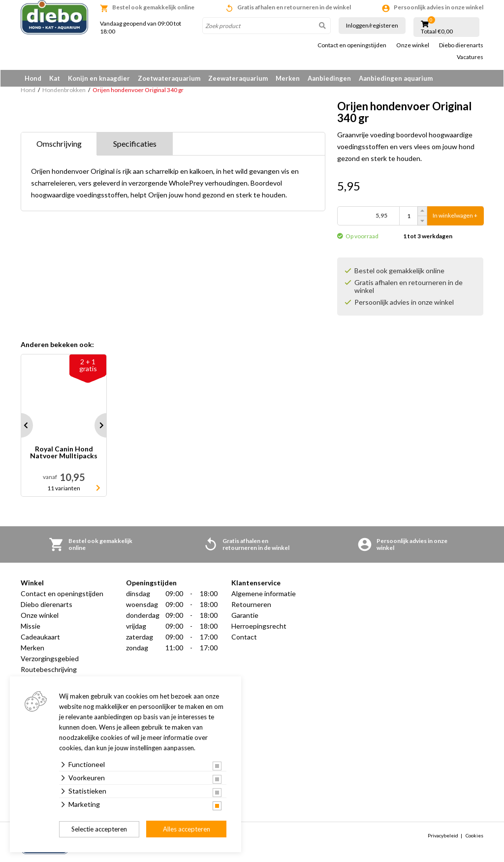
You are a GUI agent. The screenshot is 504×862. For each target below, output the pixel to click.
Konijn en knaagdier (99, 78)
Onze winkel (413, 45)
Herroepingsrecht (259, 626)
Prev (21, 426)
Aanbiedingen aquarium (396, 78)
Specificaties (135, 144)
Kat (55, 78)
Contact (244, 637)
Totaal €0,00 (437, 32)
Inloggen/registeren (372, 25)
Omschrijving (59, 144)
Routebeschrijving (49, 670)
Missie (31, 626)
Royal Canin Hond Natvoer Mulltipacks (64, 453)
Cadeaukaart (40, 637)
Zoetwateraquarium (169, 78)
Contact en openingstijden (352, 45)
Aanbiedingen (329, 78)
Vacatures (470, 57)
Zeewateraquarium (238, 78)
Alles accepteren (187, 829)
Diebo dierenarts (461, 45)
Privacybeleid (443, 836)
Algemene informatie (264, 594)
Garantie (245, 616)
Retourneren (251, 605)
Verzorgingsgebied (50, 659)
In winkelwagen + (455, 216)
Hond (33, 78)
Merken (288, 78)
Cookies (474, 836)
